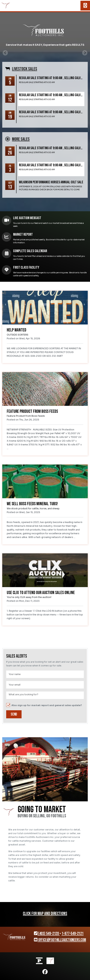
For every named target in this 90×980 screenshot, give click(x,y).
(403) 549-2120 (47, 934)
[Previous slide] (5, 53)
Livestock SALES (25, 69)
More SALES (21, 139)
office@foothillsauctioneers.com (60, 940)
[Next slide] (85, 53)
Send (14, 714)
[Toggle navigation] (85, 6)
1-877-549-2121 (73, 934)
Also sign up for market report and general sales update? (44, 705)
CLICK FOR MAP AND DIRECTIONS (45, 914)
